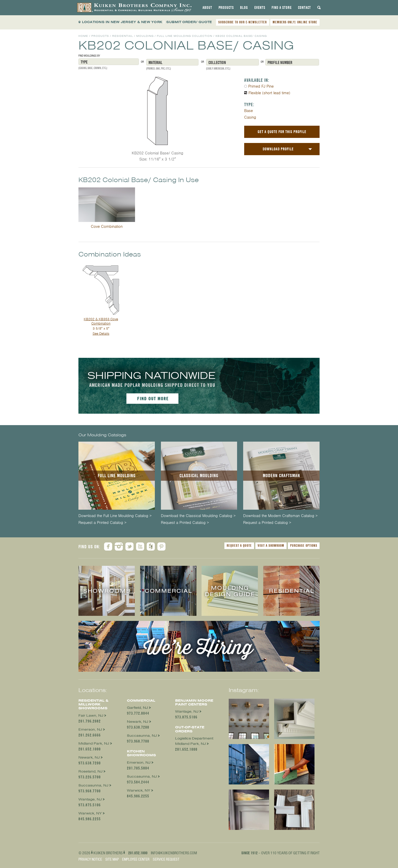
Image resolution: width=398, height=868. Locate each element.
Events (260, 8)
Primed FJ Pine (261, 86)
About (207, 8)
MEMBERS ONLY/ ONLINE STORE (295, 22)
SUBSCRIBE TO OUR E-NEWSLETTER (243, 22)
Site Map (112, 859)
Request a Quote (239, 545)
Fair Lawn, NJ (91, 716)
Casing (250, 117)
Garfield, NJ (137, 708)
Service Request (166, 859)
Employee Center (136, 859)
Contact (304, 8)
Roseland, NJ (90, 771)
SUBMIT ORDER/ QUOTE (189, 22)
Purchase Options (304, 545)
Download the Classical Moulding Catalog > (198, 516)
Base (248, 111)
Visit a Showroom (271, 545)
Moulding (145, 36)
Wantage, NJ (90, 799)
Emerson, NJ (90, 729)
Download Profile (278, 149)
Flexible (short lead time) (269, 93)
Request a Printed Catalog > (102, 523)
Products (226, 8)
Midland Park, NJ (94, 743)
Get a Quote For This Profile (282, 132)
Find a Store (282, 8)
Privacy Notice (90, 859)
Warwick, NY (90, 813)
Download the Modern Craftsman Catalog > (280, 516)
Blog (244, 8)
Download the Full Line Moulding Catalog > (115, 516)
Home (83, 36)
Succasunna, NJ (93, 785)
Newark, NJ (89, 757)
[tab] (207, 8)
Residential (123, 36)
